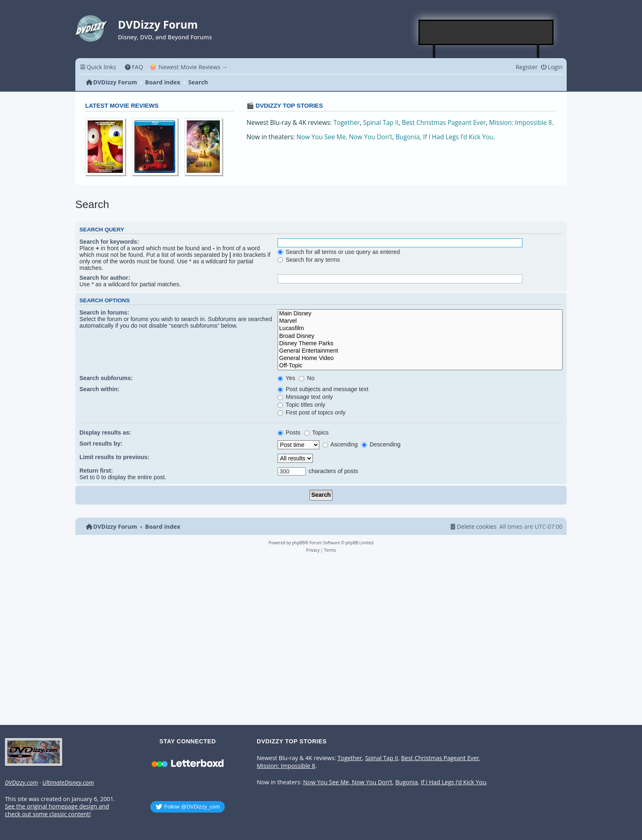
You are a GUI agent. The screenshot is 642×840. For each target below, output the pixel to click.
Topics (316, 432)
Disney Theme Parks (420, 344)
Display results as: (105, 432)
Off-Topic (420, 366)
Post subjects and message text (323, 389)
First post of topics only (312, 412)
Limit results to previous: (114, 457)
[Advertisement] (486, 32)
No (307, 378)
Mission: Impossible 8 (521, 123)
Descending (381, 444)
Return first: (96, 471)
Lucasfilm (420, 328)
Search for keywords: (109, 242)
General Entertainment (420, 351)
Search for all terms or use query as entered (339, 252)
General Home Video (420, 358)
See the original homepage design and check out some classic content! (57, 810)
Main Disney (420, 314)
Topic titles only (302, 405)
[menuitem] (134, 67)
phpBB (298, 543)
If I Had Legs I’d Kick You (458, 137)
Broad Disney (420, 336)
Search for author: (105, 278)
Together (347, 123)
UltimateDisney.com (68, 783)
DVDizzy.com (21, 783)
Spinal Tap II (381, 123)
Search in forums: (104, 312)
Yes (286, 378)
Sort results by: (101, 444)
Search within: (99, 389)
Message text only (305, 397)
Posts (289, 432)
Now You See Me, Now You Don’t (344, 137)
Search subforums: (106, 378)
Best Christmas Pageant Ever (444, 123)
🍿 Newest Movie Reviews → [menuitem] (189, 67)
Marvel (420, 321)
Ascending (340, 444)
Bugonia (408, 137)
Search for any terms (309, 260)
